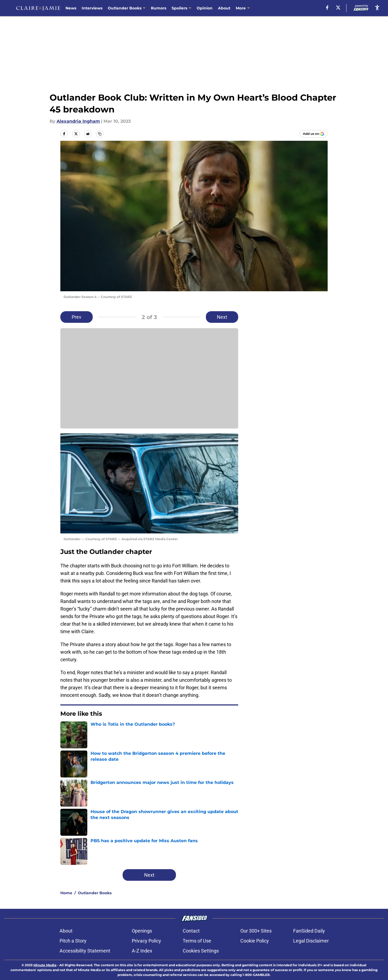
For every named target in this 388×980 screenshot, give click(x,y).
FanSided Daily (309, 931)
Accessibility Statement (85, 951)
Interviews (92, 8)
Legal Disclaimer (311, 941)
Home (66, 893)
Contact (191, 931)
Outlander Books (95, 893)
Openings (142, 931)
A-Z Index (142, 951)
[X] (338, 8)
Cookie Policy (255, 941)
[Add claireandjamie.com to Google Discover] (313, 134)
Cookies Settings (201, 951)
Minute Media (45, 965)
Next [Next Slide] (222, 317)
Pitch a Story (73, 941)
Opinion (205, 8)
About (224, 8)
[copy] (100, 134)
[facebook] (327, 8)
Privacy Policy (146, 941)
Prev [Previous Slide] (77, 317)
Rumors (159, 8)
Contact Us (247, 8)
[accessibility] (377, 7)
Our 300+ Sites (256, 931)
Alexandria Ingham (78, 121)
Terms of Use (197, 941)
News (71, 8)
